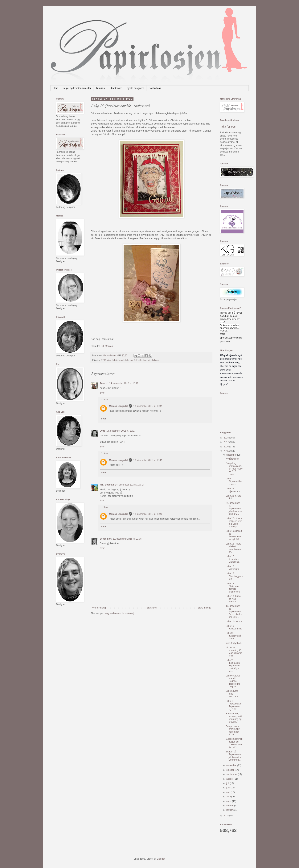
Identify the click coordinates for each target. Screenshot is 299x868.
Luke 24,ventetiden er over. (234, 481)
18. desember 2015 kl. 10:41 (148, 406)
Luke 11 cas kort (234, 621)
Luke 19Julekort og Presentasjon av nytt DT (234, 535)
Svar (102, 393)
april (229, 797)
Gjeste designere (135, 88)
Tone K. (104, 383)
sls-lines (155, 360)
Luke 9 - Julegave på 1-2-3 (233, 636)
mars (229, 801)
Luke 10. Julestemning (234, 627)
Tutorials (100, 88)
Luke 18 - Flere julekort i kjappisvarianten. (234, 548)
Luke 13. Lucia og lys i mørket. (233, 599)
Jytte (103, 431)
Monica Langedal (118, 406)
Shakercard (145, 360)
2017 (227, 442)
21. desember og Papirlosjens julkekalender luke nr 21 (234, 509)
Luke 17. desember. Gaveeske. (233, 559)
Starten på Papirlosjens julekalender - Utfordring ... (234, 756)
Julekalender (127, 360)
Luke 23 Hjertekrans (233, 490)
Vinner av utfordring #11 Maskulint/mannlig (234, 652)
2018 (227, 438)
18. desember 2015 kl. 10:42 (148, 514)
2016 (227, 447)
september (232, 774)
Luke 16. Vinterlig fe (233, 568)
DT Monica (107, 346)
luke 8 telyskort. (234, 643)
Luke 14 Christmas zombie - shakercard (233, 588)
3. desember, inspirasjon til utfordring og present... (234, 718)
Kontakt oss (155, 88)
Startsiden (152, 608)
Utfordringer (116, 88)
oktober (230, 770)
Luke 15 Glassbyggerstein (234, 576)
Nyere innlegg (99, 608)
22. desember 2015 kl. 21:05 (127, 539)
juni (228, 788)
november (232, 765)
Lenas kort (106, 539)
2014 (227, 816)
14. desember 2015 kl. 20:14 (129, 485)
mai (229, 792)
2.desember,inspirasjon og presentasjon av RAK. (234, 743)
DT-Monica (106, 360)
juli (228, 783)
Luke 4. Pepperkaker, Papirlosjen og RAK (234, 705)
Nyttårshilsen (232, 459)
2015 (227, 451)
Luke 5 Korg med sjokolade (232, 694)
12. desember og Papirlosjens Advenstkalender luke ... (234, 612)
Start (55, 88)
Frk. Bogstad (107, 485)
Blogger (161, 859)
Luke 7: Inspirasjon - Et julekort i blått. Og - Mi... (233, 666)
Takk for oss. (228, 127)
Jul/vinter (116, 360)
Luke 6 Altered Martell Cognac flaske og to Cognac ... (233, 681)
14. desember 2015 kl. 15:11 (124, 383)
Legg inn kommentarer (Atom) (119, 613)
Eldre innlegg (204, 608)
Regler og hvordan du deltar (77, 88)
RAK (136, 360)
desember (232, 455)
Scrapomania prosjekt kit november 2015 (233, 730)
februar (230, 806)
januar (230, 810)
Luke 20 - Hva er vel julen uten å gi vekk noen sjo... (234, 523)
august (230, 779)
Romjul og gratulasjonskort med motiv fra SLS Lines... (234, 469)
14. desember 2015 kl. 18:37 (121, 431)
